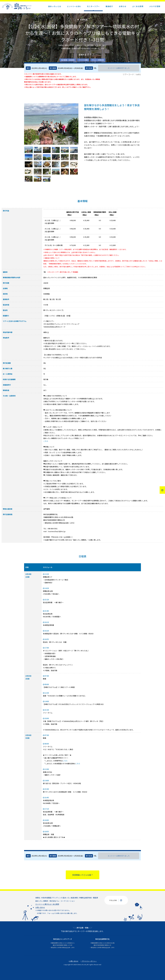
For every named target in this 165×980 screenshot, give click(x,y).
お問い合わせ (40, 907)
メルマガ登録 (155, 6)
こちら (46, 441)
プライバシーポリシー (89, 961)
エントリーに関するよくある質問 (47, 904)
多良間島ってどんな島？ (83, 875)
